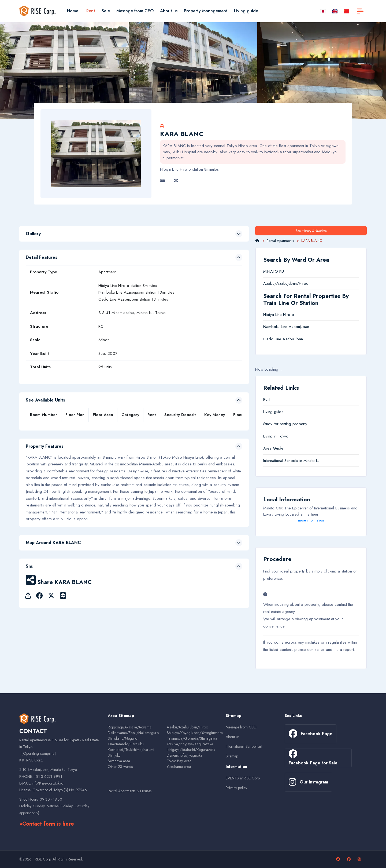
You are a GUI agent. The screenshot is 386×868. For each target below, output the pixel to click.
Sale (106, 11)
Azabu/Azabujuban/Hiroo (286, 283)
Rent (91, 11)
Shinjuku (114, 755)
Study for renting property (285, 424)
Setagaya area (119, 761)
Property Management (206, 11)
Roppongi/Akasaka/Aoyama (130, 727)
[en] (335, 11)
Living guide (246, 11)
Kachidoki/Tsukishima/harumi (131, 750)
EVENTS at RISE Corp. (243, 778)
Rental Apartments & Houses (130, 791)
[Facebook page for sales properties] (349, 859)
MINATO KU (274, 271)
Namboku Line (275, 327)
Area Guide (273, 448)
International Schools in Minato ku (291, 461)
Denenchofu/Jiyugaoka (185, 755)
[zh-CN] (347, 11)
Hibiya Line (272, 315)
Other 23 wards (120, 767)
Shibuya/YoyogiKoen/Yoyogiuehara (195, 733)
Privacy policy (236, 788)
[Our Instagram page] (360, 859)
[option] (64, 71)
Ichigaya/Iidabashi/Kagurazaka (191, 750)
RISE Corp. (43, 859)
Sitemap (232, 756)
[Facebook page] (339, 859)
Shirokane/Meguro (123, 738)
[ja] (323, 11)
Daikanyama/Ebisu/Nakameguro (133, 733)
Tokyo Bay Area (179, 761)
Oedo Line (272, 339)
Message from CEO (135, 11)
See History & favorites (311, 231)
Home (73, 11)
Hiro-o (289, 315)
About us (169, 11)
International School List (244, 746)
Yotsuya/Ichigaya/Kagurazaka (190, 744)
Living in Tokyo (276, 436)
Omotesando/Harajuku (126, 744)
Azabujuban (299, 327)
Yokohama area (179, 767)
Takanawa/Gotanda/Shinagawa (192, 738)
